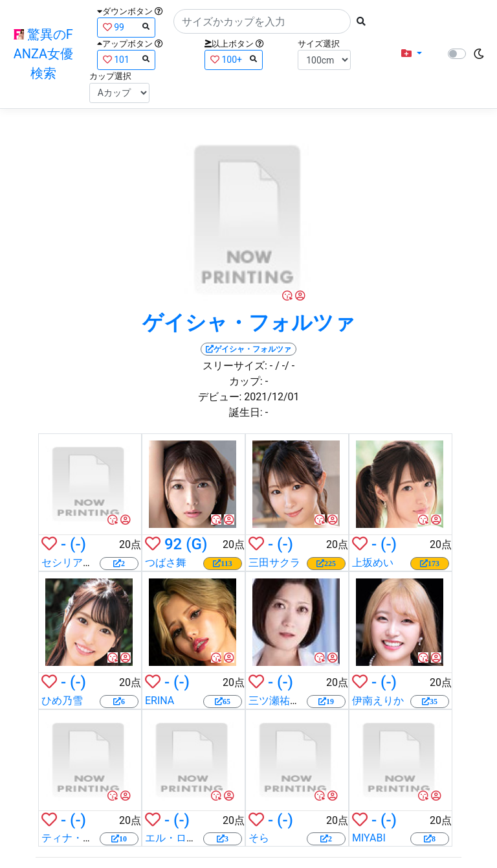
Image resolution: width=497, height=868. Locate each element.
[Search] (262, 21)
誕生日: (246, 412)
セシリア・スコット (88, 563)
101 (126, 59)
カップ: (246, 381)
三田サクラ (274, 563)
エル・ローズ (176, 838)
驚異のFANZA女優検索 (43, 54)
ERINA (160, 701)
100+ (234, 59)
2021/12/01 (271, 397)
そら (259, 838)
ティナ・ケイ (72, 838)
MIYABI (369, 838)
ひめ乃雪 (62, 701)
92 (173, 544)
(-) (78, 544)
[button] (412, 54)
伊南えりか (378, 701)
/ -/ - (285, 366)
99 (126, 27)
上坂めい (373, 563)
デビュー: (220, 397)
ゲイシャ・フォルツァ (249, 323)
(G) (196, 544)
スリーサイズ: (235, 366)
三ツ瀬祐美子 (280, 701)
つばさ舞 (166, 563)
